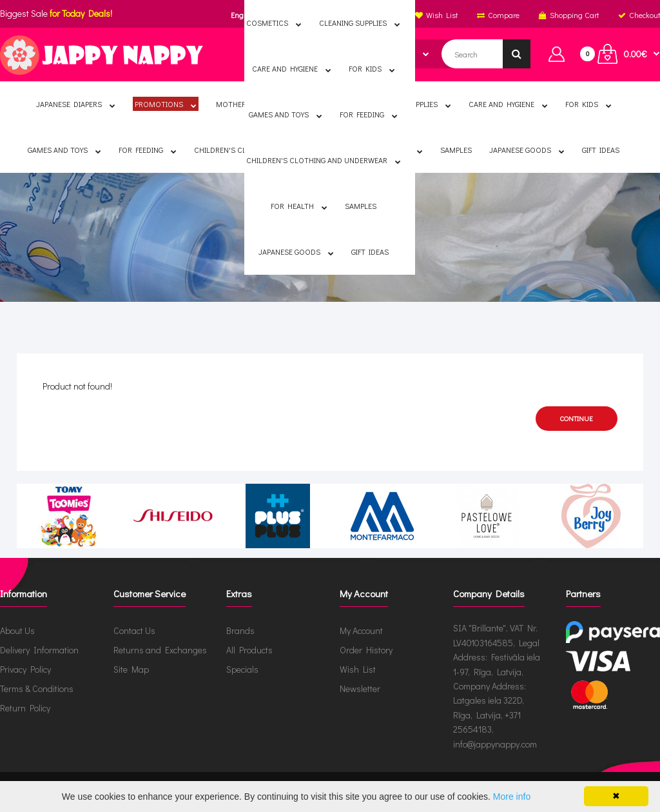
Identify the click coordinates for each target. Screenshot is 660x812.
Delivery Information (39, 650)
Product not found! (340, 241)
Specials (242, 669)
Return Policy (25, 708)
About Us (17, 630)
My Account (361, 630)
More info (512, 797)
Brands (240, 630)
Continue (577, 418)
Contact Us (134, 630)
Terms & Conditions (37, 688)
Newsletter (360, 688)
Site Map (131, 669)
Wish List (358, 669)
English (243, 15)
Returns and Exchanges (160, 650)
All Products (249, 650)
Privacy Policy (25, 669)
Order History (366, 650)
